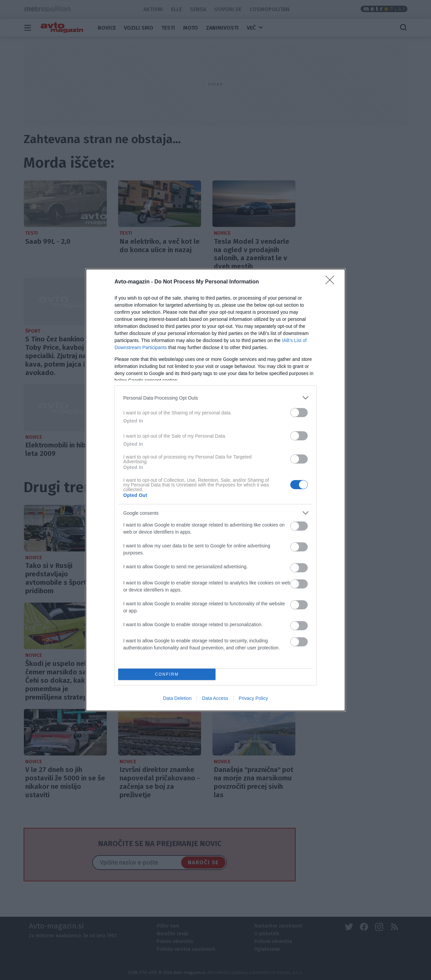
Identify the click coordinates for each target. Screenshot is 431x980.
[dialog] (215, 490)
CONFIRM (167, 674)
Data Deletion (177, 698)
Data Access (215, 698)
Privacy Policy (253, 698)
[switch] (299, 413)
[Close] (332, 282)
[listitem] (215, 398)
